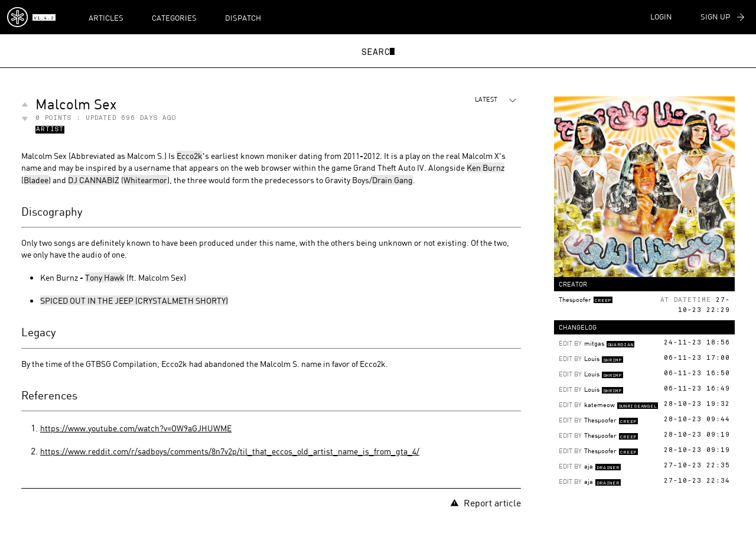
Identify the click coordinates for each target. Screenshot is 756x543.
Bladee (36, 180)
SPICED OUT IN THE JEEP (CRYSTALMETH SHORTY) (134, 300)
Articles (106, 18)
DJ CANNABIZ (94, 180)
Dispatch (243, 18)
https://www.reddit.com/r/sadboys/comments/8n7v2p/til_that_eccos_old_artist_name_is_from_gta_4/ (230, 451)
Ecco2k (190, 156)
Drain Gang (392, 180)
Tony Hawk (105, 277)
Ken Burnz (485, 168)
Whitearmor (145, 180)
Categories (174, 18)
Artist (50, 130)
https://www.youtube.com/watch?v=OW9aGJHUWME (136, 428)
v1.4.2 (44, 18)
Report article (485, 503)
